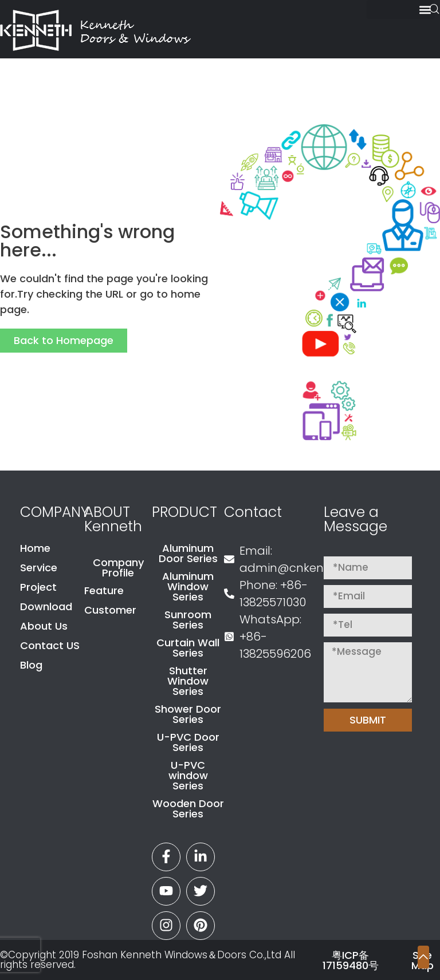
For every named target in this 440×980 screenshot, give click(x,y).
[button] (400, 9)
